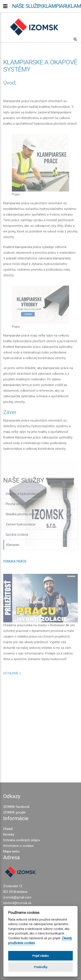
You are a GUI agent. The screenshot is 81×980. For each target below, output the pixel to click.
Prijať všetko (41, 956)
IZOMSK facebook (16, 807)
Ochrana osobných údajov (22, 840)
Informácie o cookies (18, 846)
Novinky (9, 834)
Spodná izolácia (17, 535)
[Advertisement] (40, 727)
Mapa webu (11, 851)
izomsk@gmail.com (17, 897)
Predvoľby (41, 967)
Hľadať (8, 829)
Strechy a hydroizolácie (22, 494)
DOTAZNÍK (11, 673)
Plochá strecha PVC (20, 504)
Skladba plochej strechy (22, 514)
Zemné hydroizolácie (21, 524)
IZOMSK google (14, 812)
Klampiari (13, 545)
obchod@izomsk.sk (17, 903)
